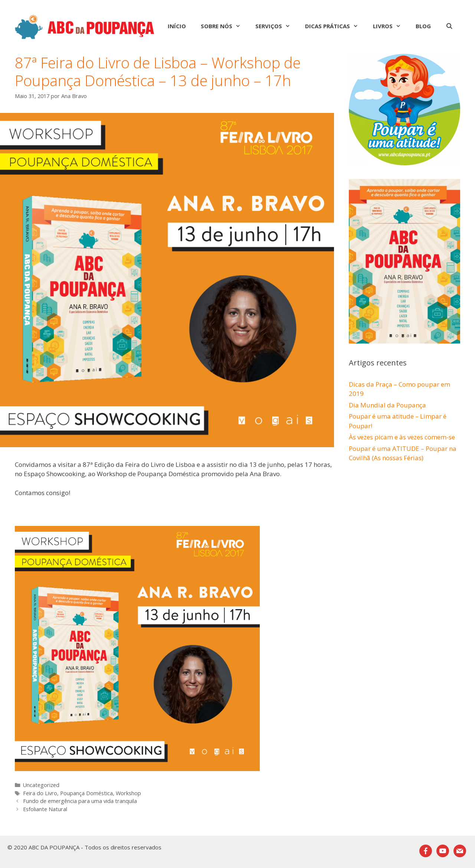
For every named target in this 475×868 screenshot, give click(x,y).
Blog (423, 26)
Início (177, 26)
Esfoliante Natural (45, 809)
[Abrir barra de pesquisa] (449, 26)
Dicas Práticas (335, 26)
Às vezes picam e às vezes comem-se (402, 437)
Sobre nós (224, 26)
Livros (391, 26)
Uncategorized (41, 785)
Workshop (128, 793)
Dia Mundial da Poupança (387, 405)
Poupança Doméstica (86, 793)
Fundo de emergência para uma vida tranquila (80, 801)
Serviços (276, 26)
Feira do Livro (40, 793)
